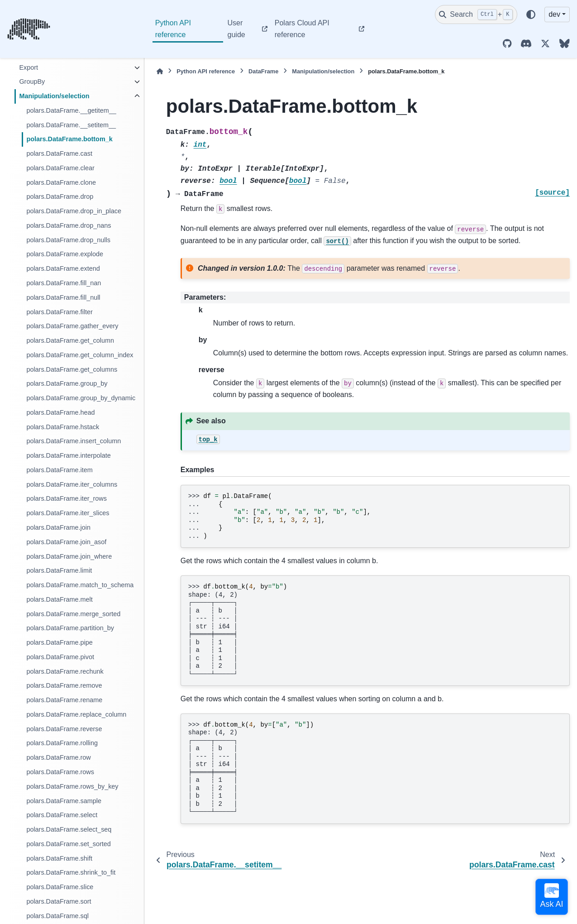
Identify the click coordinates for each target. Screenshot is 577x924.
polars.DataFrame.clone (61, 182)
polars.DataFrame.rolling (62, 743)
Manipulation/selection (54, 96)
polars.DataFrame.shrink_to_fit (71, 872)
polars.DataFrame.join (58, 527)
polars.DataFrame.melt (59, 599)
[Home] (160, 71)
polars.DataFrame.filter (59, 312)
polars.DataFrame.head (60, 412)
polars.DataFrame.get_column (70, 340)
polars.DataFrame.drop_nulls (68, 240)
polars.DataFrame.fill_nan (64, 283)
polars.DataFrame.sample (64, 801)
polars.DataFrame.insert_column (74, 441)
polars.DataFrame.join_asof (66, 542)
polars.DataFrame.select (62, 815)
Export (29, 67)
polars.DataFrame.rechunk (65, 671)
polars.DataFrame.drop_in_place (74, 211)
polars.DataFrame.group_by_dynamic (81, 398)
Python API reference (173, 29)
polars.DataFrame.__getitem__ (71, 110)
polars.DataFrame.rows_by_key (72, 786)
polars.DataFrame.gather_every (72, 326)
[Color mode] (531, 14)
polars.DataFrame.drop (60, 196)
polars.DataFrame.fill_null (63, 297)
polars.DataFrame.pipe (59, 642)
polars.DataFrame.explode (65, 254)
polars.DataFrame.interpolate (68, 455)
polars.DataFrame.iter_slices (68, 513)
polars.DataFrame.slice (60, 887)
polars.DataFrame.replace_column (76, 714)
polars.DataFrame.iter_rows (67, 498)
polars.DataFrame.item (59, 470)
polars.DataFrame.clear (60, 168)
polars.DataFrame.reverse (64, 729)
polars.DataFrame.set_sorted (68, 844)
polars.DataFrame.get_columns (72, 369)
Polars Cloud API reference (302, 29)
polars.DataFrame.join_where (69, 556)
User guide (236, 29)
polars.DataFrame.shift (59, 858)
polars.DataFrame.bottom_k (69, 139)
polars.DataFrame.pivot (60, 657)
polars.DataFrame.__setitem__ (71, 125)
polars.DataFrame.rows (60, 772)
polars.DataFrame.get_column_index (80, 355)
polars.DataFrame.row (58, 757)
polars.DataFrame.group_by (67, 383)
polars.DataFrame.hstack (63, 427)
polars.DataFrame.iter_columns (72, 484)
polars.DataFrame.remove (64, 685)
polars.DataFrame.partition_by (70, 628)
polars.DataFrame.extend (63, 268)
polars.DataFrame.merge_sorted (73, 614)
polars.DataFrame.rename (64, 700)
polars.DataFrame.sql (57, 916)
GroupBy (32, 81)
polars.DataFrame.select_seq (69, 829)
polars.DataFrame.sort (59, 901)
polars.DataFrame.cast (59, 153)
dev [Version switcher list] (554, 14)
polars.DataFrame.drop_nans (69, 225)
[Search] (476, 14)
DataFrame (263, 71)
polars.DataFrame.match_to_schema (80, 585)
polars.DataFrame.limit (59, 570)
